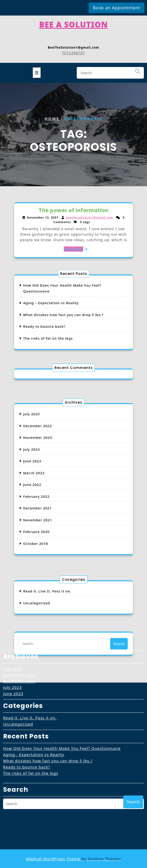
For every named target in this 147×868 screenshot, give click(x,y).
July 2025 (48, 440)
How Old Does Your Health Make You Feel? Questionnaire (62, 678)
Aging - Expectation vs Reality (34, 684)
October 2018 (51, 518)
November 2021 (52, 504)
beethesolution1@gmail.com (83, 222)
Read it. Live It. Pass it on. (30, 648)
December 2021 (52, 497)
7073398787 (73, 50)
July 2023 (48, 461)
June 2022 (49, 482)
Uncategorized (18, 654)
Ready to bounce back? (56, 321)
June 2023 (49, 468)
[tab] (37, 71)
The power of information (73, 218)
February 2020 (51, 511)
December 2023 (52, 447)
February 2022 (51, 490)
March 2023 (50, 476)
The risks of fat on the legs (58, 328)
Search (137, 71)
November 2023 (52, 454)
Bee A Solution (74, 21)
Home (52, 118)
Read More (74, 241)
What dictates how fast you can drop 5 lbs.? (67, 314)
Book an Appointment (117, 8)
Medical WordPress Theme (74, 859)
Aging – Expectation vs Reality (60, 307)
